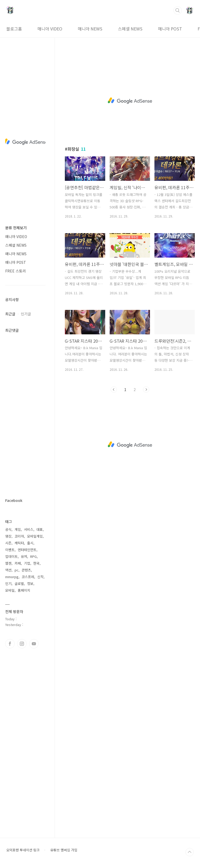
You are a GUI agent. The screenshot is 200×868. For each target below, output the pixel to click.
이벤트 (10, 550)
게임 (18, 529)
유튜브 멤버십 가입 (64, 850)
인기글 (26, 314)
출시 (30, 543)
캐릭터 (19, 543)
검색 (178, 10)
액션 (8, 570)
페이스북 (10, 644)
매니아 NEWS (90, 29)
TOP (190, 852)
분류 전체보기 (16, 228)
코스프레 (28, 577)
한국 (36, 563)
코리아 (19, 536)
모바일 (10, 590)
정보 (30, 583)
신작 (40, 577)
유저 (24, 556)
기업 (27, 563)
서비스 (29, 529)
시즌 (8, 543)
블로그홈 (14, 29)
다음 (146, 390)
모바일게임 (35, 536)
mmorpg (12, 577)
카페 (18, 563)
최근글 (10, 314)
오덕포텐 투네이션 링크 (23, 850)
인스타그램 (22, 644)
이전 (114, 390)
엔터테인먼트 (27, 550)
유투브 (34, 644)
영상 (8, 536)
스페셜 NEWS (130, 29)
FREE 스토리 (15, 271)
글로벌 (19, 583)
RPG (33, 556)
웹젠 (8, 563)
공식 (8, 529)
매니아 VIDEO (50, 29)
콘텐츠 (26, 570)
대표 (40, 529)
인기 (8, 583)
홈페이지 (24, 590)
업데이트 (11, 556)
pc (17, 570)
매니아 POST (170, 29)
